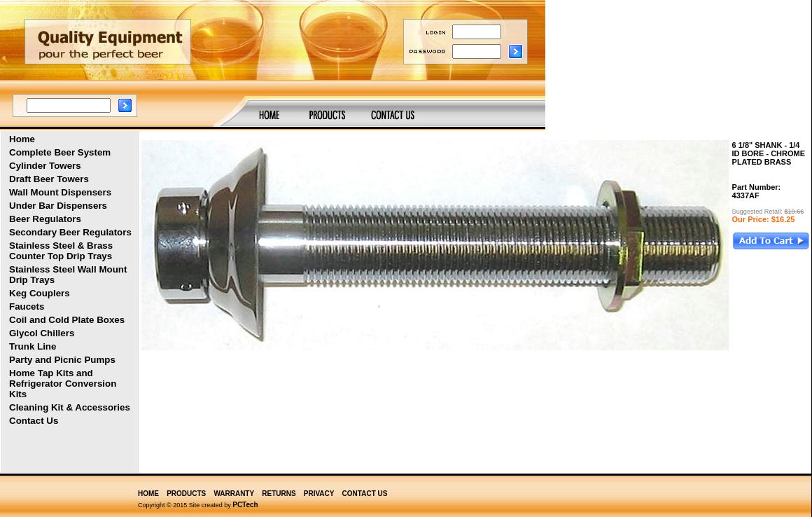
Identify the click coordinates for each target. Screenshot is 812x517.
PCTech (245, 505)
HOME (148, 494)
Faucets (27, 306)
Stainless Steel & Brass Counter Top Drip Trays (61, 251)
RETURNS (279, 494)
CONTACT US (365, 494)
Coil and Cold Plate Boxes (67, 320)
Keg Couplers (40, 293)
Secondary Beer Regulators (70, 232)
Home (22, 139)
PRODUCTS (186, 494)
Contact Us (34, 421)
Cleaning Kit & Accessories (70, 407)
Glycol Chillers (42, 333)
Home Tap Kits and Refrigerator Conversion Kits (63, 384)
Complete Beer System (60, 152)
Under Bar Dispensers (58, 206)
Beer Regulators (45, 219)
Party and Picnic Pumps (62, 360)
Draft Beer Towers (49, 179)
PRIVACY (319, 494)
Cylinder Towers (45, 166)
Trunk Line (33, 346)
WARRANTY (234, 494)
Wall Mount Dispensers (60, 192)
